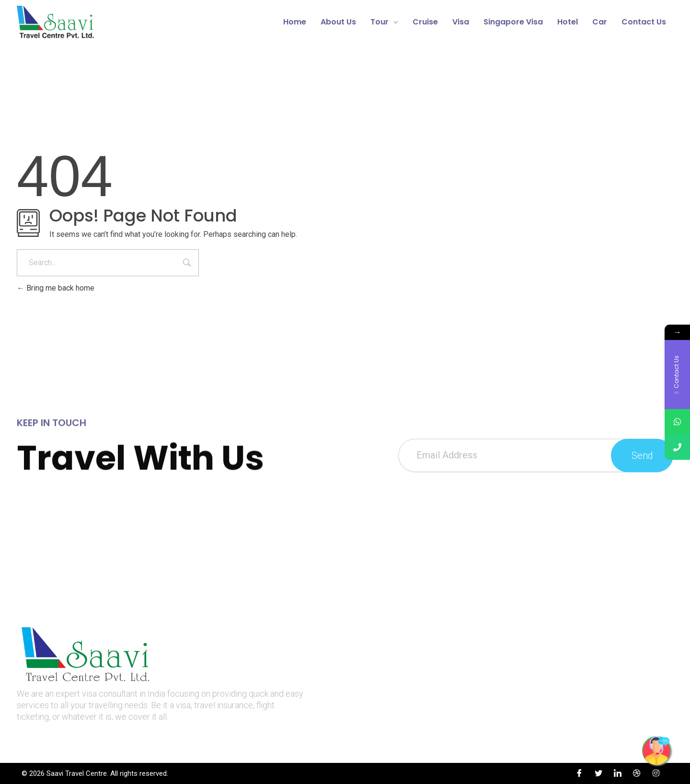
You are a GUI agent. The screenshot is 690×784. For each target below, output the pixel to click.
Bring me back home (56, 288)
